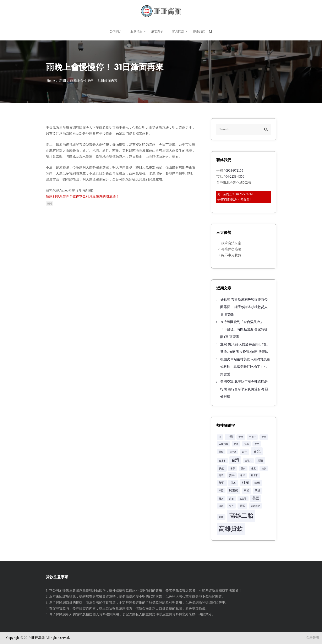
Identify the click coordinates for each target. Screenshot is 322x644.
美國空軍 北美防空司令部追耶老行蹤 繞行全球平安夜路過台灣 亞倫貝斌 (244, 389)
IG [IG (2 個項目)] (220, 437)
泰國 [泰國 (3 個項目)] (246, 490)
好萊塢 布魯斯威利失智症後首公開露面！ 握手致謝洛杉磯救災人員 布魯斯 (244, 307)
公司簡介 (116, 31)
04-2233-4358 (235, 176)
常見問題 (178, 31)
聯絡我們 (199, 31)
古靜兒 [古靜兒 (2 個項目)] (233, 452)
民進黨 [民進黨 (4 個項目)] (234, 490)
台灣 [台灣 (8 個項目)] (235, 460)
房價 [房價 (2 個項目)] (264, 469)
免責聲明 (313, 638)
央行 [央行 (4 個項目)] (222, 468)
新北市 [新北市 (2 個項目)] (254, 475)
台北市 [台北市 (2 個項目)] (222, 461)
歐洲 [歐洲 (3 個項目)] (257, 483)
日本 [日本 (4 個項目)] (233, 483)
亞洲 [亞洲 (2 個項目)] (236, 444)
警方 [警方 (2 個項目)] (231, 506)
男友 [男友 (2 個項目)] (221, 499)
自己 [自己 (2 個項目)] (221, 506)
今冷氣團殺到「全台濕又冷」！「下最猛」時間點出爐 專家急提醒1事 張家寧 (244, 329)
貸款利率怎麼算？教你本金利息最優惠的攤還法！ (82, 196)
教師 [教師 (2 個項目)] (243, 475)
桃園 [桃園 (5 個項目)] (245, 483)
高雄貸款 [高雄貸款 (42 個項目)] (231, 529)
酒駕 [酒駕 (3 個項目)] (242, 506)
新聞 (49, 204)
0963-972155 (234, 170)
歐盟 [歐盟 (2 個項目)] (221, 491)
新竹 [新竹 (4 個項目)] (222, 483)
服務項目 (137, 31)
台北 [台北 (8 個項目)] (257, 451)
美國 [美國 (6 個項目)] (256, 498)
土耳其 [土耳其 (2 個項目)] (248, 461)
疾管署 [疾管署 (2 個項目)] (243, 499)
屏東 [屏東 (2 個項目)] (243, 469)
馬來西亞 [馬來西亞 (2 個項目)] (255, 506)
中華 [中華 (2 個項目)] (264, 437)
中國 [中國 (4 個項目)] (230, 437)
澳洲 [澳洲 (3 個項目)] (258, 490)
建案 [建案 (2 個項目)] (253, 469)
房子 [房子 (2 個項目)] (221, 475)
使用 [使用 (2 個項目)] (257, 444)
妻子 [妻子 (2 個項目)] (233, 469)
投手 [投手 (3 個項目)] (232, 475)
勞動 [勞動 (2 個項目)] (221, 452)
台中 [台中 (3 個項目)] (245, 452)
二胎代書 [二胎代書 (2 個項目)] (223, 444)
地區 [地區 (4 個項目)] (260, 460)
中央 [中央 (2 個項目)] (241, 437)
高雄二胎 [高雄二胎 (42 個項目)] (241, 516)
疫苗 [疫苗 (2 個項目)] (231, 499)
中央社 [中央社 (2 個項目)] (252, 437)
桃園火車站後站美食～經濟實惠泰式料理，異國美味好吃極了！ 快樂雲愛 (245, 367)
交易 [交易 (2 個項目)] (246, 444)
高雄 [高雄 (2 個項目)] (221, 517)
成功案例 (157, 31)
